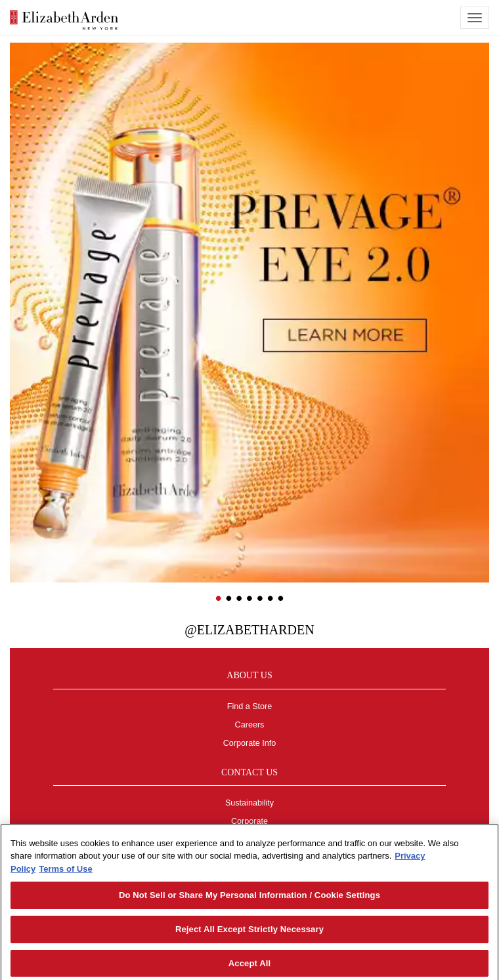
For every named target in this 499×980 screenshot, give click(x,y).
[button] (20, 268)
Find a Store (250, 706)
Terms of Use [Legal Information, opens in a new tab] (65, 873)
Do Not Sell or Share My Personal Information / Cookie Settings (249, 900)
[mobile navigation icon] (475, 18)
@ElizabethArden (249, 630)
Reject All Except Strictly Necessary (249, 933)
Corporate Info (250, 743)
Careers (250, 725)
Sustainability (249, 803)
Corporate (249, 821)
